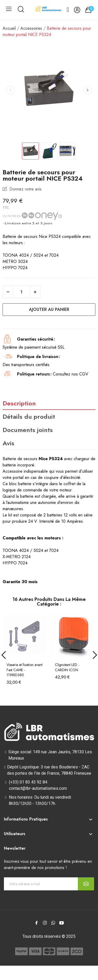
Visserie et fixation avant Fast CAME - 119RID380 (24, 670)
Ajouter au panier (49, 309)
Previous (10, 90)
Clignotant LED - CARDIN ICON (67, 667)
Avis (8, 443)
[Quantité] (21, 292)
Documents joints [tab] (28, 430)
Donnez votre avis (25, 189)
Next (88, 90)
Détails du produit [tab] (29, 417)
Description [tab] (19, 403)
